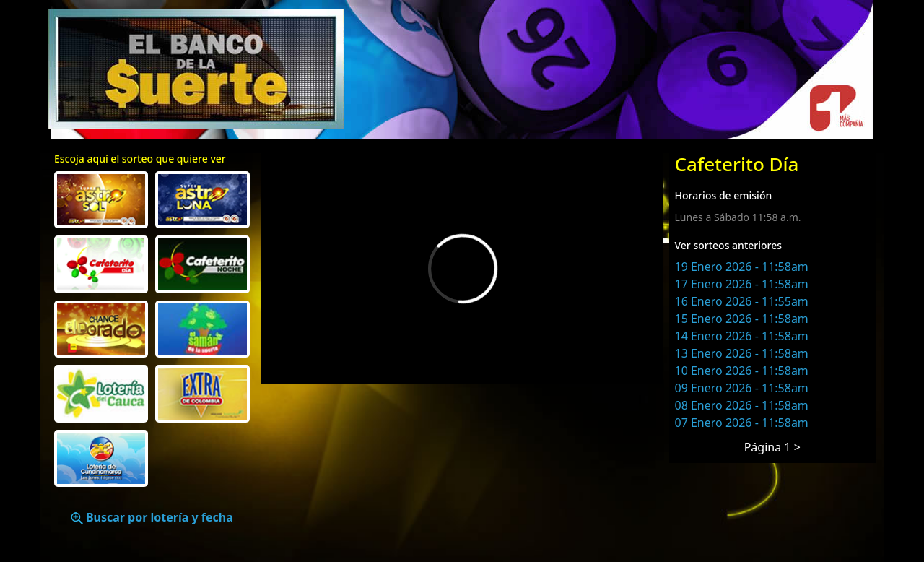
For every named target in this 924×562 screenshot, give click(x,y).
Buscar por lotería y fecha (152, 517)
